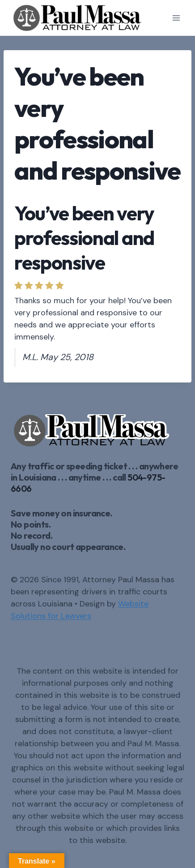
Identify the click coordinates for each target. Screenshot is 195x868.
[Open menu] (176, 18)
